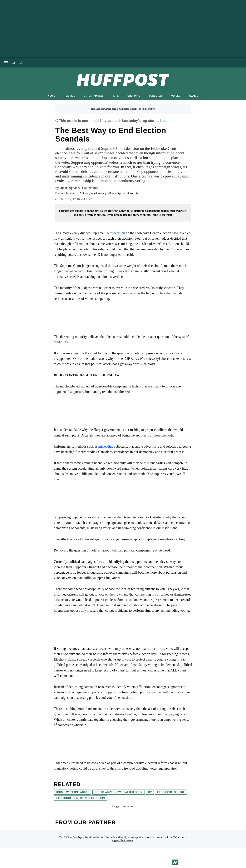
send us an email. (163, 215)
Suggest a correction (123, 807)
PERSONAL (156, 96)
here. (164, 121)
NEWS (52, 96)
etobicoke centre (171, 792)
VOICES (176, 96)
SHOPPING (134, 96)
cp (150, 792)
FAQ (175, 837)
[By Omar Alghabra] (79, 188)
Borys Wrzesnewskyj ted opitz (119, 792)
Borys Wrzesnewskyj (73, 792)
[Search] (21, 63)
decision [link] (119, 233)
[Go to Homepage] (175, 862)
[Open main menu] (6, 63)
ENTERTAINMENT (94, 96)
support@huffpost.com (123, 840)
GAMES (194, 96)
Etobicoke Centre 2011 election (80, 798)
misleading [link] (106, 446)
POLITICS (69, 96)
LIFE (116, 96)
